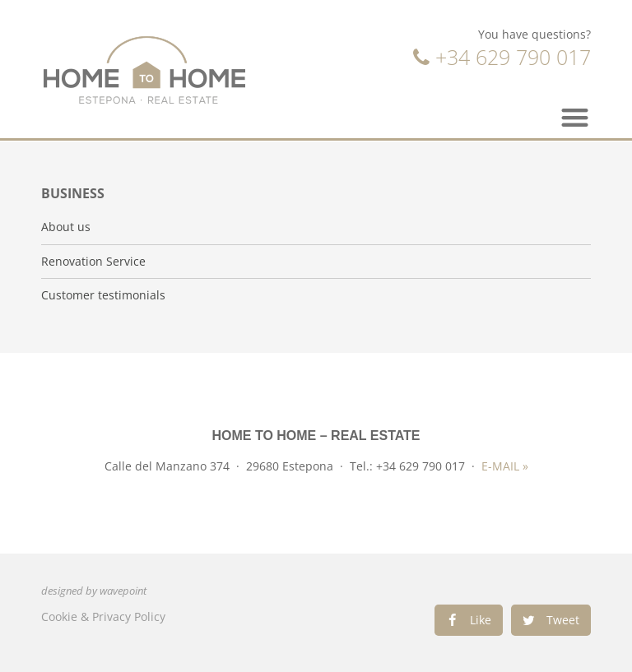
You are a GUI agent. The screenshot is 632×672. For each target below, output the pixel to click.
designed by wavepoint (94, 591)
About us (66, 227)
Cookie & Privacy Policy (103, 616)
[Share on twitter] (551, 620)
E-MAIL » (505, 466)
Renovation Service (93, 262)
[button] (576, 117)
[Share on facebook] (469, 620)
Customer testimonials (103, 295)
